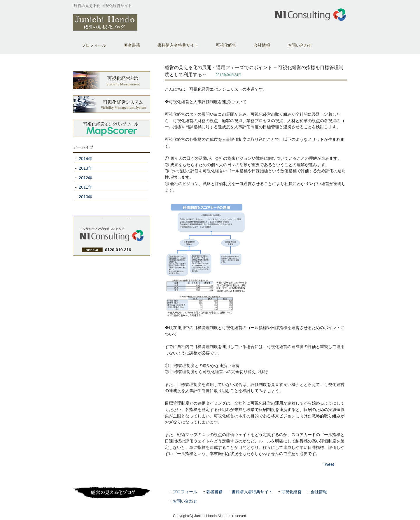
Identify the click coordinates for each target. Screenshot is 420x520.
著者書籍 (132, 45)
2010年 (85, 197)
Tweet (328, 464)
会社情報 (319, 492)
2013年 (85, 168)
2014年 (85, 159)
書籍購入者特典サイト (178, 45)
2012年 (85, 178)
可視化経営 (291, 492)
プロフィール (94, 45)
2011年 (85, 187)
